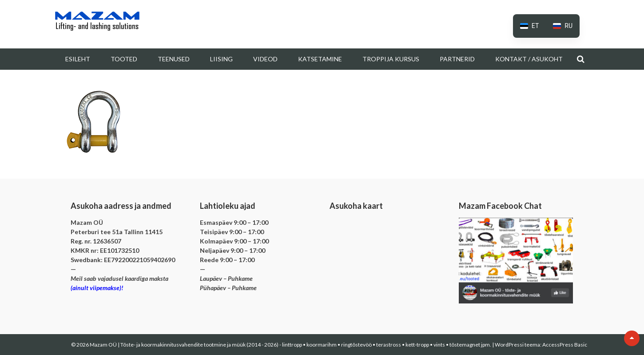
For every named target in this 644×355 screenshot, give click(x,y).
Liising (221, 59)
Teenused (174, 59)
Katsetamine (320, 59)
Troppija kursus (391, 59)
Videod (265, 59)
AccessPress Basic (565, 345)
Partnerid (457, 59)
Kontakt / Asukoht (529, 59)
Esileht (78, 59)
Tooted (124, 59)
